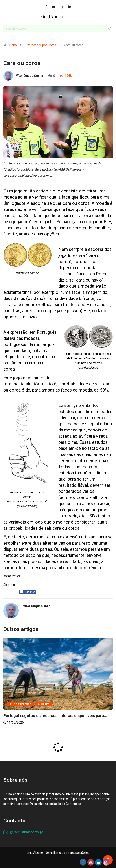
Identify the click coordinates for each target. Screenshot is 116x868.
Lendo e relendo (20, 704)
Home (14, 45)
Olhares (44, 704)
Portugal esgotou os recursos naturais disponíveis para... (55, 716)
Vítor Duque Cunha (29, 76)
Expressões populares (41, 45)
